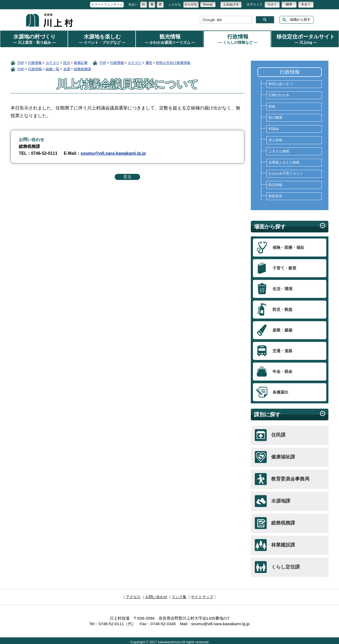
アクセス (135, 594)
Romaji (208, 5)
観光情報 (169, 38)
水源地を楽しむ (102, 38)
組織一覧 (52, 67)
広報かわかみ (279, 93)
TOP (21, 61)
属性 (149, 61)
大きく (306, 5)
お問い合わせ (157, 594)
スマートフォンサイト (107, 5)
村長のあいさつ (281, 82)
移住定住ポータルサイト (305, 38)
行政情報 (237, 38)
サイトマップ (200, 594)
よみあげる (231, 5)
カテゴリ (52, 61)
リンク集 (179, 594)
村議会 (274, 127)
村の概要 (275, 116)
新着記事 (81, 61)
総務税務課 (82, 67)
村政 (272, 104)
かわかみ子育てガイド (286, 171)
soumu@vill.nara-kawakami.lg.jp (113, 151)
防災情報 (275, 183)
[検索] (226, 20)
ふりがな (175, 5)
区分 (67, 61)
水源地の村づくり (34, 38)
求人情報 (275, 138)
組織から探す (296, 20)
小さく (272, 5)
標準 (289, 5)
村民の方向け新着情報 (173, 61)
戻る (127, 175)
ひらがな (191, 5)
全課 (67, 67)
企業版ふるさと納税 (284, 160)
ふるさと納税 (279, 149)
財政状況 (275, 194)
